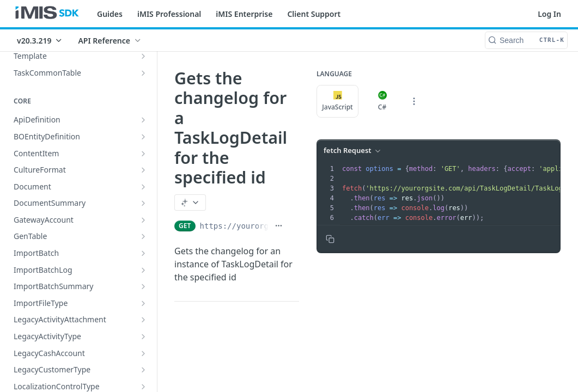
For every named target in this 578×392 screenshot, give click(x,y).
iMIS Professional (169, 14)
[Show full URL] (279, 226)
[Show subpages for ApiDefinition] (143, 120)
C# (382, 101)
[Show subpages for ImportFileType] (143, 303)
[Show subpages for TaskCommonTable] (143, 73)
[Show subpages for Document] (143, 187)
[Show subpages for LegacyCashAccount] (143, 353)
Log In (549, 14)
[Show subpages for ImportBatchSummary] (143, 286)
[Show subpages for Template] (143, 56)
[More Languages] (414, 101)
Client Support (314, 14)
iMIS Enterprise (244, 14)
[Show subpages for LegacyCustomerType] (143, 370)
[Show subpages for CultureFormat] (143, 170)
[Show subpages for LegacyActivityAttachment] (143, 320)
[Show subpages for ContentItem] (143, 154)
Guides (110, 14)
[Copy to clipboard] (330, 239)
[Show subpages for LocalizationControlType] (143, 387)
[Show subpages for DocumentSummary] (143, 203)
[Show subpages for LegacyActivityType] (143, 336)
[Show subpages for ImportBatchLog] (143, 270)
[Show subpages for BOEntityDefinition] (143, 137)
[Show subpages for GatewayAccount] (143, 220)
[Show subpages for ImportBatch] (143, 253)
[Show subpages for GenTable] (143, 236)
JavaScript (337, 101)
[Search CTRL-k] (526, 40)
